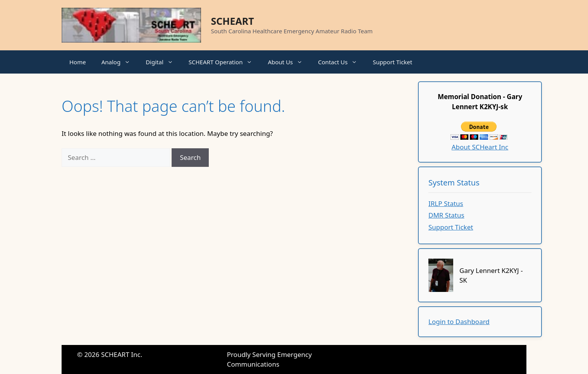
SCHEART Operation (224, 62)
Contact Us (341, 62)
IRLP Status (446, 203)
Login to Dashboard (459, 322)
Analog (120, 62)
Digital (163, 62)
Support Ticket (392, 62)
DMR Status (446, 215)
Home (78, 62)
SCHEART (233, 21)
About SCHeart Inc (480, 147)
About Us (289, 62)
